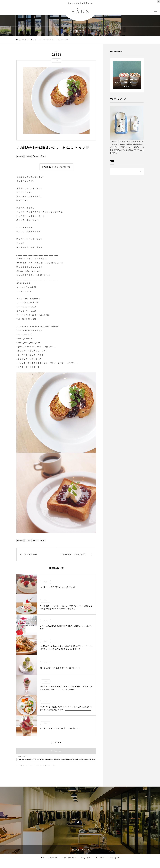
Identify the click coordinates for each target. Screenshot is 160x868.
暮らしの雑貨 (85, 858)
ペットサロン (115, 858)
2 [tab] (127, 86)
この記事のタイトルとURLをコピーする (56, 167)
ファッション (53, 858)
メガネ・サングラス (69, 858)
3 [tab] (129, 86)
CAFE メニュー (100, 858)
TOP (42, 858)
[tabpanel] (127, 75)
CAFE (56, 60)
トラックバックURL (22, 757)
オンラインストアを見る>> (80, 3)
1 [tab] (125, 86)
